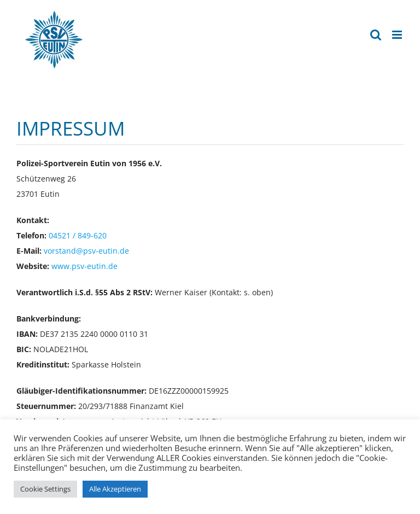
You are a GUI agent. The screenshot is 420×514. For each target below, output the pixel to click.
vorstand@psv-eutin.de (86, 251)
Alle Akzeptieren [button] (115, 489)
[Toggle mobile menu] (398, 35)
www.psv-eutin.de (84, 266)
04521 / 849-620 (78, 235)
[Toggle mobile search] (376, 35)
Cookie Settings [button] (45, 489)
